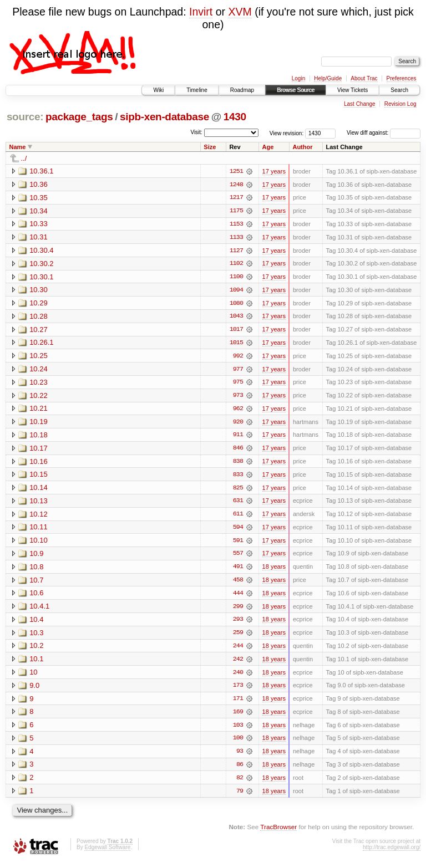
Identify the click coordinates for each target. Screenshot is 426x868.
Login (298, 78)
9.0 (34, 690)
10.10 (39, 543)
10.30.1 (41, 277)
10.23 (39, 384)
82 (240, 783)
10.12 (39, 517)
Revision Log (400, 104)
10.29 (39, 304)
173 (238, 690)
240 (238, 677)
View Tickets (353, 90)
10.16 (39, 464)
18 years (274, 570)
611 (238, 517)
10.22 (39, 397)
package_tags (79, 117)
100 (238, 743)
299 (238, 610)
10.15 (39, 477)
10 (33, 676)
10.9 (36, 557)
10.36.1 (41, 171)
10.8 (36, 570)
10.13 (39, 504)
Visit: (196, 132)
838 (238, 464)
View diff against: (384, 133)
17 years (274, 171)
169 (238, 717)
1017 (236, 331)
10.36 (39, 184)
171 (238, 703)
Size (210, 147)
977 (238, 371)
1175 (236, 211)
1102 (236, 264)
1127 (236, 251)
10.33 (39, 224)
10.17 (39, 450)
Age (268, 147)
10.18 (39, 437)
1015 (236, 344)
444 (238, 597)
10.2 (36, 650)
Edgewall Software (107, 853)
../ (24, 158)
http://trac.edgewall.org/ (392, 853)
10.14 (39, 490)
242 (238, 663)
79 (240, 796)
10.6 (36, 597)
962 (238, 411)
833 (238, 477)
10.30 (39, 291)
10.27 (39, 331)
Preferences (402, 78)
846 (238, 451)
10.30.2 (41, 264)
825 (238, 491)
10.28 (39, 317)
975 (238, 384)
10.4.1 (39, 610)
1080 (236, 304)
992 (238, 358)
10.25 (39, 357)
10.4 (36, 623)
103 (238, 730)
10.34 (39, 211)
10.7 (36, 583)
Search (399, 90)
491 (238, 570)
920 (238, 424)
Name (18, 147)
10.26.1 (41, 344)
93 (240, 757)
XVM (240, 12)
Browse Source (296, 90)
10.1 (36, 663)
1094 (236, 291)
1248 (236, 185)
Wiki (158, 90)
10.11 (39, 530)
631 (238, 504)
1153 (236, 224)
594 (238, 530)
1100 (236, 278)
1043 (236, 318)
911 (238, 437)
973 (238, 397)
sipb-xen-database (164, 117)
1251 (236, 171)
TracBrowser (278, 832)
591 (238, 544)
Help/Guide (328, 78)
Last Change (360, 104)
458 (238, 584)
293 (238, 624)
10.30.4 (41, 251)
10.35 (39, 198)
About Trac (364, 78)
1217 (236, 198)
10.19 (39, 424)
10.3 (36, 637)
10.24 (39, 371)
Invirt (201, 12)
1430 (235, 117)
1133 (236, 238)
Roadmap (242, 90)
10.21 (39, 410)
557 (238, 557)
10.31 (39, 238)
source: (25, 117)
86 (240, 770)
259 (238, 637)
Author (302, 147)
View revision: (287, 133)
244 (238, 650)
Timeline (197, 90)
